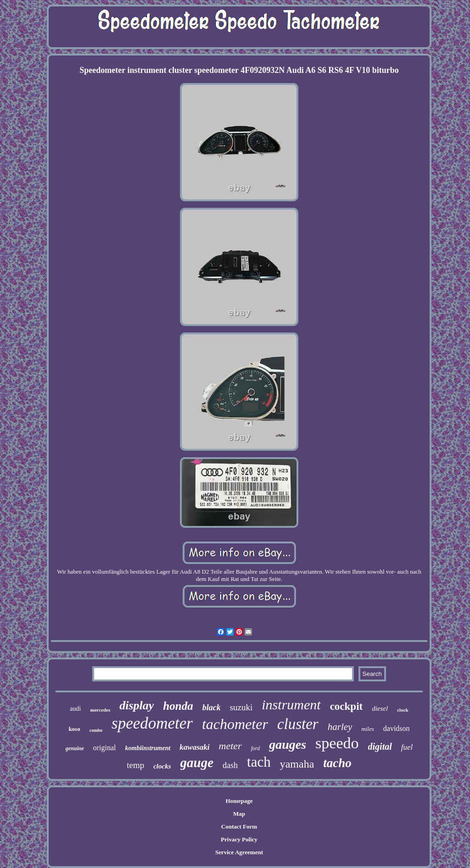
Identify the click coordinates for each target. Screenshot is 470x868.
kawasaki (194, 747)
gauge (197, 763)
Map (239, 814)
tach (259, 762)
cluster (298, 724)
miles (367, 729)
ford (256, 748)
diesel (380, 708)
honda (178, 706)
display (137, 705)
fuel (407, 747)
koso (74, 729)
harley (340, 727)
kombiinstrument (148, 748)
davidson (397, 728)
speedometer (152, 723)
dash (230, 765)
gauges (288, 744)
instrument (291, 705)
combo (96, 730)
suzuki (241, 707)
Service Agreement (239, 852)
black (212, 708)
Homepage (239, 801)
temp (135, 765)
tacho (337, 763)
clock (403, 710)
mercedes (100, 710)
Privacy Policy (239, 839)
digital (380, 746)
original (105, 748)
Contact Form (239, 827)
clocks (162, 766)
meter (230, 746)
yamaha (297, 764)
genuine (75, 748)
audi (75, 709)
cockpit (347, 706)
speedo (337, 743)
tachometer (235, 724)
